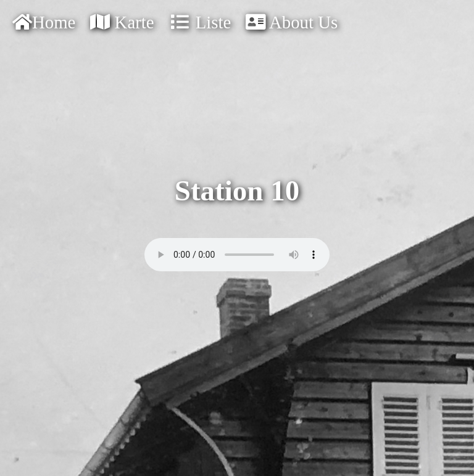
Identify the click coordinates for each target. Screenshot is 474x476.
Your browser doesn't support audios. (237, 255)
